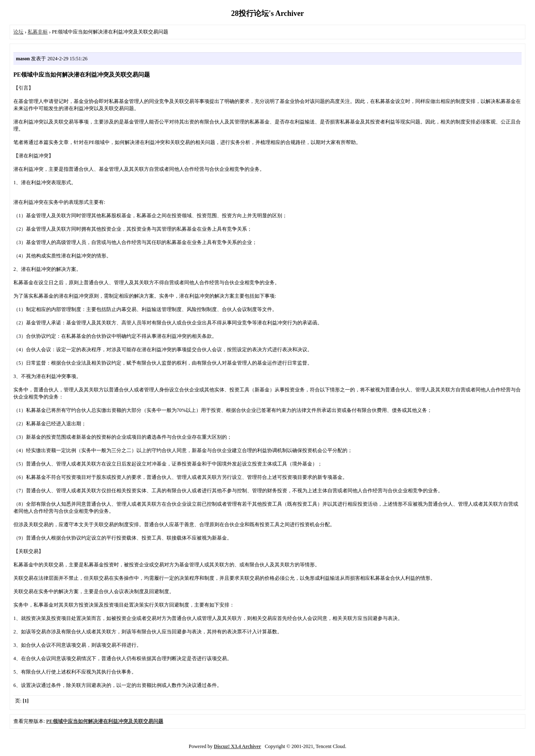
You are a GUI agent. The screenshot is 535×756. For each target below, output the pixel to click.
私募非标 (38, 32)
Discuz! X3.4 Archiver (238, 746)
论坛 (18, 32)
